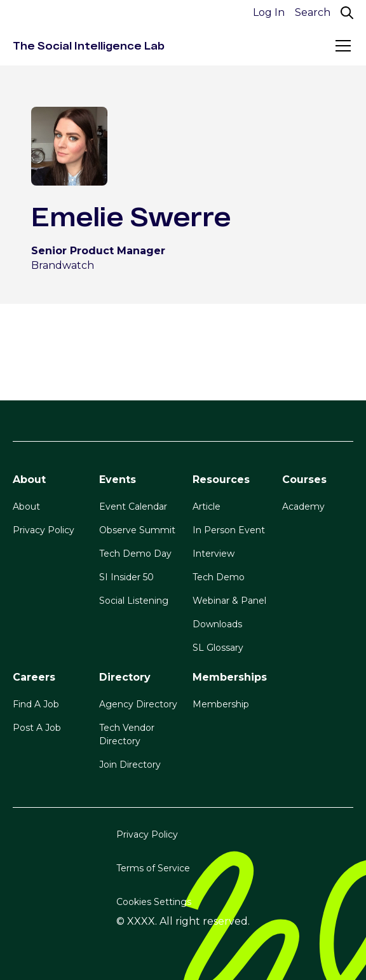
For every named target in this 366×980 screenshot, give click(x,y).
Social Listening (134, 601)
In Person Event (229, 530)
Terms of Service (153, 868)
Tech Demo (219, 577)
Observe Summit (137, 530)
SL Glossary (218, 648)
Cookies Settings (154, 902)
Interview (213, 554)
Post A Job (37, 728)
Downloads (217, 624)
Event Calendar (133, 507)
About (26, 507)
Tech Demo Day (135, 554)
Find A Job (36, 704)
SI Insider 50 (126, 577)
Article (207, 507)
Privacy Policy (44, 530)
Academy (303, 507)
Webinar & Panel (229, 601)
